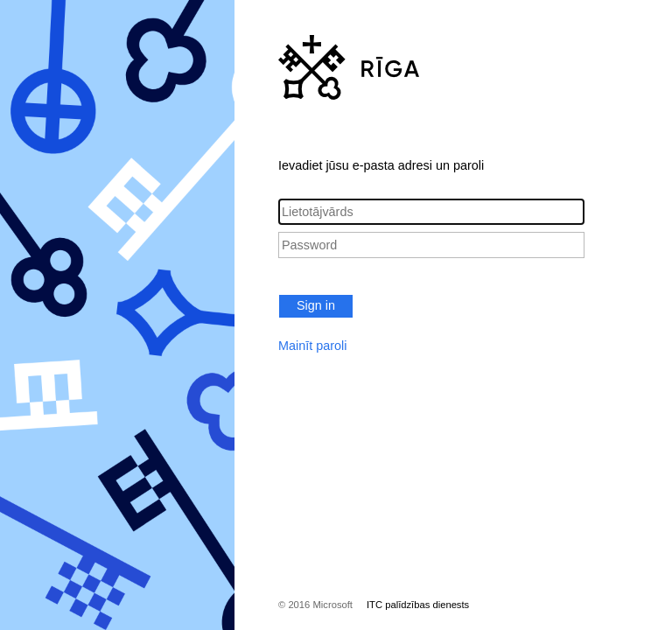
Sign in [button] (316, 305)
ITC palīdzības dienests (418, 605)
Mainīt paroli (312, 346)
